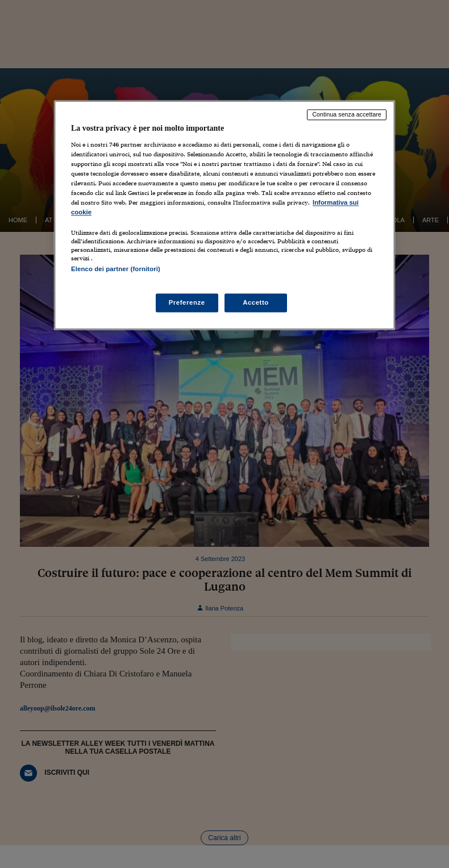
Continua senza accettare (347, 114)
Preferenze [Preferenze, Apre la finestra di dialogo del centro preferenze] (187, 302)
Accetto (256, 302)
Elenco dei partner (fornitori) (116, 269)
